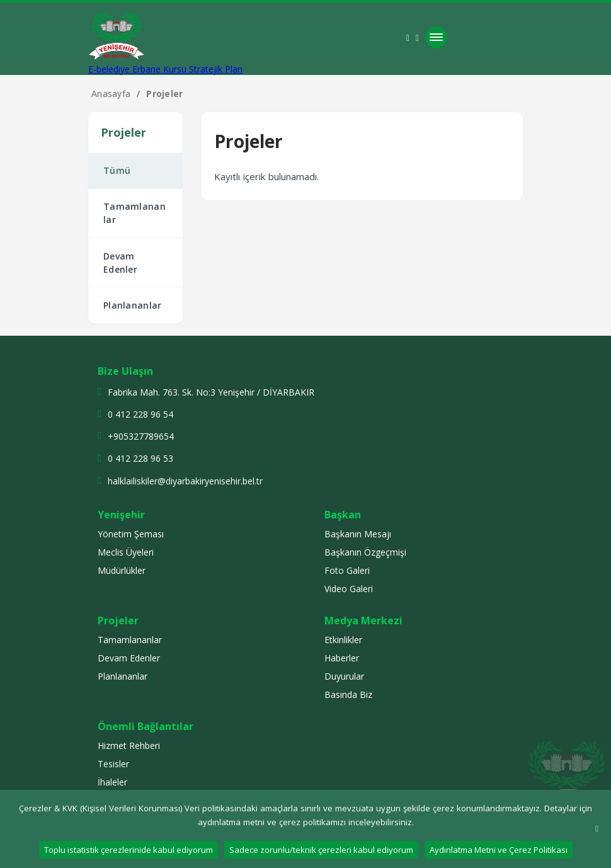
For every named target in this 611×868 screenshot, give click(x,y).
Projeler (164, 94)
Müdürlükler (122, 572)
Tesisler (113, 765)
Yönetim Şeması (131, 535)
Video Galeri (349, 590)
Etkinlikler (343, 641)
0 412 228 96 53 (140, 460)
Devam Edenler (121, 264)
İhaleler (112, 783)
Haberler (342, 659)
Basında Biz (348, 696)
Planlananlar (133, 307)
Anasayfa (111, 94)
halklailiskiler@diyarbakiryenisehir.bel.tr (185, 482)
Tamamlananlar (135, 214)
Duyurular (344, 677)
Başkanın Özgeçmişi (365, 553)
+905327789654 (141, 438)
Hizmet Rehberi (129, 747)
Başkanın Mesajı (358, 535)
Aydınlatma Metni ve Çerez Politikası (499, 850)
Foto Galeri (347, 572)
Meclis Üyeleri (126, 553)
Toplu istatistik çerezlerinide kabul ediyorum (128, 850)
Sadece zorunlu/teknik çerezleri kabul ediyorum (321, 850)
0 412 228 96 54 (140, 416)
